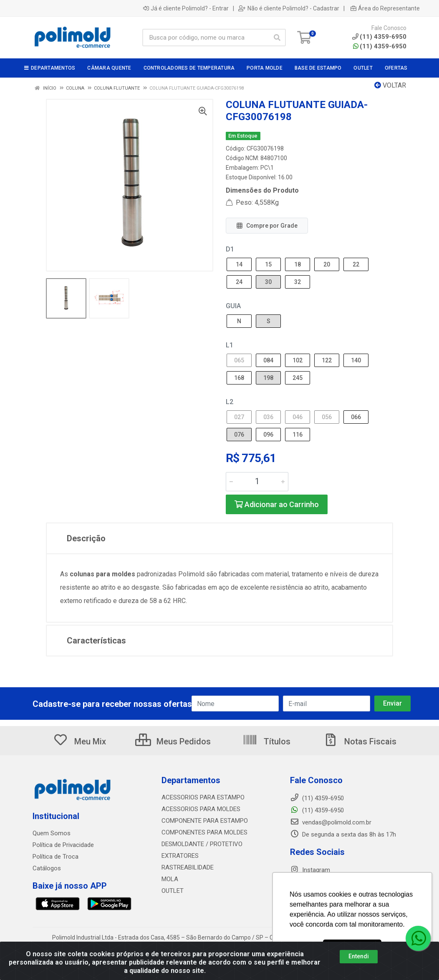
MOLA (170, 879)
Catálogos (47, 868)
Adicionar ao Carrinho (277, 504)
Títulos (266, 741)
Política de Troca (56, 857)
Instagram (310, 870)
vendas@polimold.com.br (331, 822)
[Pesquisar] (277, 38)
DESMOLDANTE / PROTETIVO (202, 844)
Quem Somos (52, 833)
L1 (230, 345)
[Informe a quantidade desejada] (257, 482)
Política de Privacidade (63, 845)
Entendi (359, 956)
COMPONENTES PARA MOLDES (204, 832)
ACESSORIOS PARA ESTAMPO (203, 797)
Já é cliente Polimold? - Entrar (186, 8)
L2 (230, 402)
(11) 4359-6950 (380, 46)
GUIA (233, 306)
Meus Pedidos (173, 741)
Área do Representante (385, 8)
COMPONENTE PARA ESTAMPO (205, 821)
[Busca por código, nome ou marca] (206, 38)
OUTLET (173, 891)
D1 (230, 249)
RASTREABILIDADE (188, 867)
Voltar (390, 85)
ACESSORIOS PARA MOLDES (201, 809)
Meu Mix (79, 741)
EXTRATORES (180, 856)
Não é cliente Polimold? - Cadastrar (289, 8)
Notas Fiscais (360, 741)
